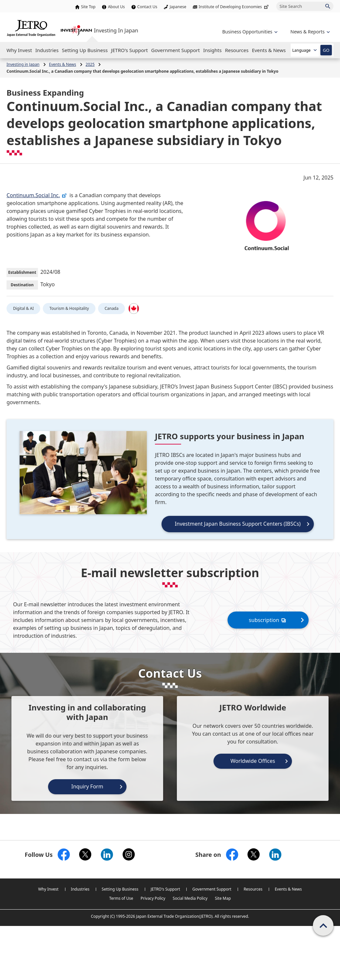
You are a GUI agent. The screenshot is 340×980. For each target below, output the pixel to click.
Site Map (223, 898)
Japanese (178, 7)
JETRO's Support (165, 889)
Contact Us (147, 7)
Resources (253, 889)
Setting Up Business (120, 889)
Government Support (212, 889)
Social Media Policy (190, 898)
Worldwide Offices (253, 761)
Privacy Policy (153, 898)
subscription (268, 620)
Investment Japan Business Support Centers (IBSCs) (238, 524)
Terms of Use (121, 898)
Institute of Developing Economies (234, 7)
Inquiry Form (87, 786)
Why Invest (48, 889)
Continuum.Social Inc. (37, 195)
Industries (80, 889)
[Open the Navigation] (19, 50)
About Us (116, 7)
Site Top (88, 7)
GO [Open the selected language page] (326, 50)
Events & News (288, 889)
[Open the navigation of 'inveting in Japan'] (309, 32)
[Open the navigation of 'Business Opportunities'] (249, 32)
